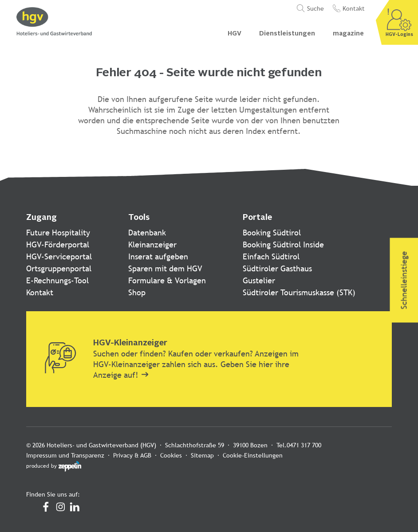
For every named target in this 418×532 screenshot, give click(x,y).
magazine (348, 34)
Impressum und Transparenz (65, 455)
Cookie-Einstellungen (253, 455)
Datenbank (147, 233)
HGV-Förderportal (58, 244)
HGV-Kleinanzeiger (130, 343)
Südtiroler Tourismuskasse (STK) (299, 292)
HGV (235, 34)
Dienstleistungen (287, 34)
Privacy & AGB (132, 455)
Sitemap (202, 455)
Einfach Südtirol (271, 256)
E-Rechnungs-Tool (57, 280)
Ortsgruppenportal (59, 268)
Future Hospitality (58, 233)
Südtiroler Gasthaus (277, 268)
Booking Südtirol (272, 233)
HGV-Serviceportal (59, 256)
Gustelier (259, 280)
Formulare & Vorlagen (167, 280)
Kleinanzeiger (152, 244)
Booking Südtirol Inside (283, 244)
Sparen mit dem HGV (165, 268)
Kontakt (40, 292)
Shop (137, 292)
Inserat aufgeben (158, 256)
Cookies (171, 455)
